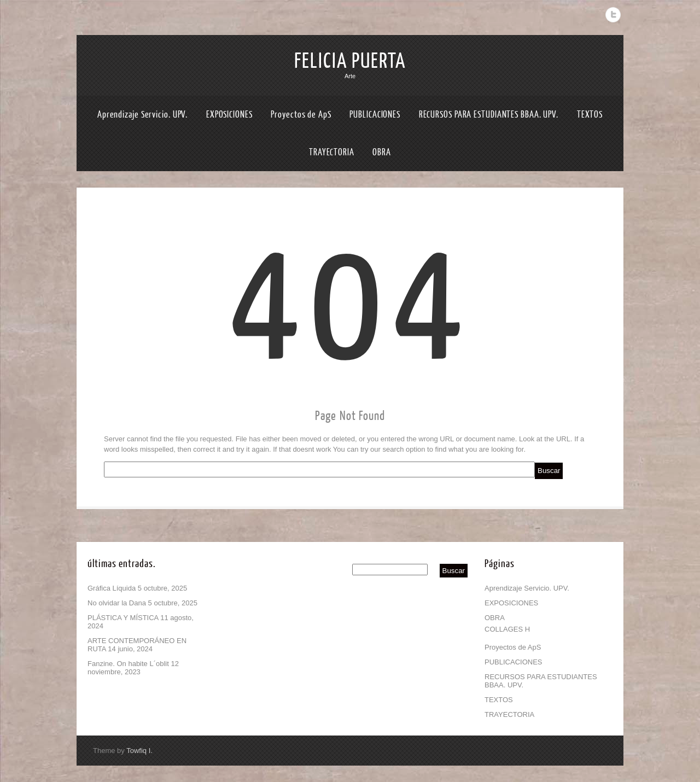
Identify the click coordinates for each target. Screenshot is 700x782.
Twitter (613, 15)
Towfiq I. (139, 751)
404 (350, 307)
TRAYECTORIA (332, 152)
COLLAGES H (507, 629)
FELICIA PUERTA (350, 61)
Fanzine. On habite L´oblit (128, 664)
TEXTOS (590, 115)
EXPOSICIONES (229, 115)
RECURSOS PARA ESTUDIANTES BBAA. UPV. (489, 115)
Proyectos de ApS (301, 115)
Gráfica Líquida (112, 588)
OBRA (382, 152)
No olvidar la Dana (117, 603)
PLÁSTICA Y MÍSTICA (123, 618)
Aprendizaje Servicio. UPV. (142, 115)
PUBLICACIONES (375, 115)
